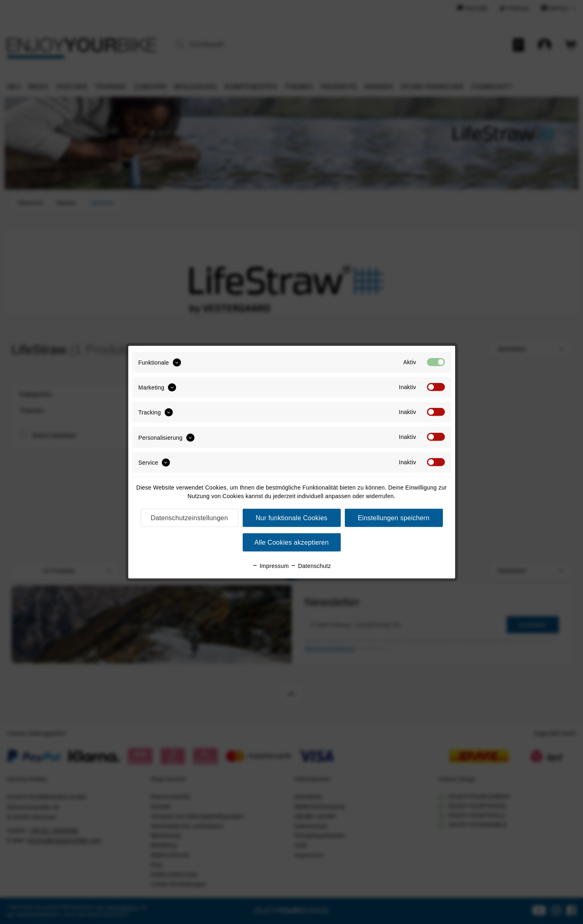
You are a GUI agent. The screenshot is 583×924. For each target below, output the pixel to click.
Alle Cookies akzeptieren (291, 542)
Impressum (270, 566)
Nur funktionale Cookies (292, 518)
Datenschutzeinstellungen (189, 518)
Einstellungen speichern (394, 518)
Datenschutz (311, 566)
